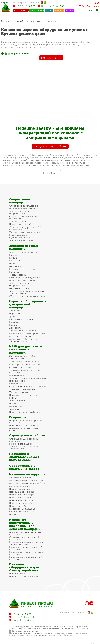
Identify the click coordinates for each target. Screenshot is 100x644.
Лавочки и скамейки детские (25, 362)
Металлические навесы (22, 477)
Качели (13, 258)
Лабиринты (15, 328)
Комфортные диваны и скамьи (26, 364)
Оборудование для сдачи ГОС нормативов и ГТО (25, 228)
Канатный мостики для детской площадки (26, 548)
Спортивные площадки (19, 201)
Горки (12, 263)
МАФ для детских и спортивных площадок (26, 349)
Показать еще (51, 58)
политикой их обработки (62, 635)
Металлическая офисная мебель (27, 483)
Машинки (14, 311)
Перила (13, 514)
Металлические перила (22, 486)
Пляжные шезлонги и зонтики (24, 576)
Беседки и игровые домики (24, 269)
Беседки (14, 398)
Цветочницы (15, 406)
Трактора (14, 316)
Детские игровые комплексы (25, 252)
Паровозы (14, 314)
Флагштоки (15, 409)
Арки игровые (17, 375)
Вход (84, 6)
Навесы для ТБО (18, 506)
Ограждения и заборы (27, 435)
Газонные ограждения (21, 444)
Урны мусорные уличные (22, 389)
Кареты (13, 325)
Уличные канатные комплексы (25, 232)
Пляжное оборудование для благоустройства (24, 567)
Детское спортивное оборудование (20, 212)
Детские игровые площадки (24, 247)
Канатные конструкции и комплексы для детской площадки (25, 524)
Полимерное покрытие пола (24, 425)
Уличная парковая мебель (23, 356)
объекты (49, 10)
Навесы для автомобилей (23, 503)
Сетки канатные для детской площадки (24, 538)
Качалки (14, 255)
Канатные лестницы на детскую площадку (26, 553)
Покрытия (18, 417)
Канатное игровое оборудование (27, 333)
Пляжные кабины (18, 381)
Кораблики (15, 322)
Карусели (14, 261)
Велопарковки (17, 384)
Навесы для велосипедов (22, 492)
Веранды (14, 272)
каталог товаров (21, 10)
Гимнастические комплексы (24, 209)
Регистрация (93, 6)
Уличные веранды (18, 392)
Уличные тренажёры (20, 221)
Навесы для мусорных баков (24, 412)
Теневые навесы (18, 275)
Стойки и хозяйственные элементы (27, 386)
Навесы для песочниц (21, 497)
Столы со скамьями (20, 367)
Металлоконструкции (27, 474)
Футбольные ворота (20, 238)
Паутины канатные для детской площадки (26, 533)
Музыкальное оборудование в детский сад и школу (25, 340)
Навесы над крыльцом (21, 500)
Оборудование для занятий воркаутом (24, 217)
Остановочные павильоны (23, 512)
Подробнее (50, 173)
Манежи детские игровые (23, 331)
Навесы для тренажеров (22, 495)
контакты (70, 10)
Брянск (6, 3)
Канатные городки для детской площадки (26, 558)
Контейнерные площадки (23, 509)
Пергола (14, 403)
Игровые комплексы (20, 336)
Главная (5, 21)
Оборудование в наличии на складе (24, 467)
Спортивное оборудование (24, 206)
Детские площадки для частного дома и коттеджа (26, 292)
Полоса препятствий (20, 224)
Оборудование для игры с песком (27, 296)
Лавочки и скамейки (20, 359)
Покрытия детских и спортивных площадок (26, 421)
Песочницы (15, 266)
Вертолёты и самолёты (21, 319)
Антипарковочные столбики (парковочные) (24, 448)
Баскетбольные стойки (21, 235)
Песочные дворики (19, 288)
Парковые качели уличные (23, 395)
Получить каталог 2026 (50, 146)
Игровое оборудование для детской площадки (35, 21)
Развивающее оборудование (25, 278)
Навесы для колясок (20, 489)
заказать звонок (37, 10)
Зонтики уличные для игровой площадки (24, 371)
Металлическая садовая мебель (27, 480)
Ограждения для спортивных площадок (24, 440)
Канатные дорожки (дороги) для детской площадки (26, 543)
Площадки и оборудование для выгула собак (24, 457)
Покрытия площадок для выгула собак (26, 429)
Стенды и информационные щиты (28, 378)
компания (59, 10)
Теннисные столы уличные (23, 241)
